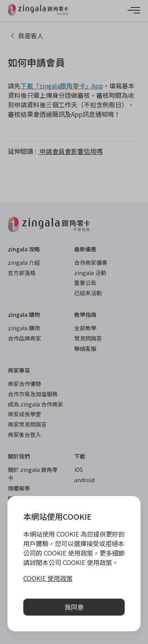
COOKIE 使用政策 (48, 578)
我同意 (74, 607)
